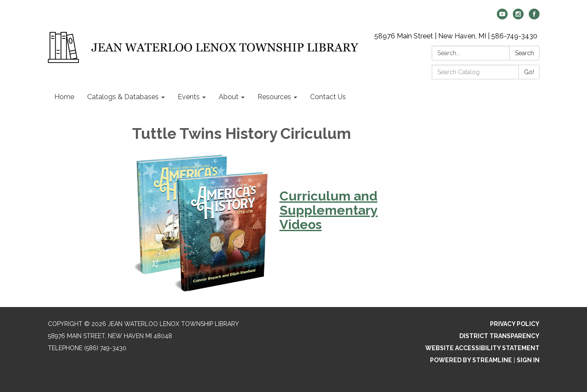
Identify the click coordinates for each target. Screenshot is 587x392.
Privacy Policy (515, 324)
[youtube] (502, 17)
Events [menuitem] (189, 97)
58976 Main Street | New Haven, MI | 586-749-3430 (456, 36)
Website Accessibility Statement (482, 348)
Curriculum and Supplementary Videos (329, 210)
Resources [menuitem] (274, 97)
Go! (529, 72)
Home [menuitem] (64, 97)
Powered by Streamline (471, 360)
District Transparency (499, 336)
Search (524, 53)
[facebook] (534, 17)
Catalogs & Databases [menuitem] (123, 97)
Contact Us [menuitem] (328, 97)
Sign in (528, 360)
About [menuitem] (229, 97)
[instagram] (518, 17)
